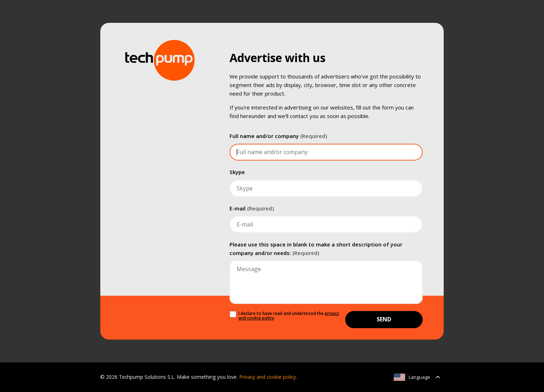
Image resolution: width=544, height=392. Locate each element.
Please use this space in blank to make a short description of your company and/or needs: (316, 249)
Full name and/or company (278, 136)
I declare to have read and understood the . (289, 316)
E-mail (252, 208)
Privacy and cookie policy (268, 377)
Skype (237, 172)
